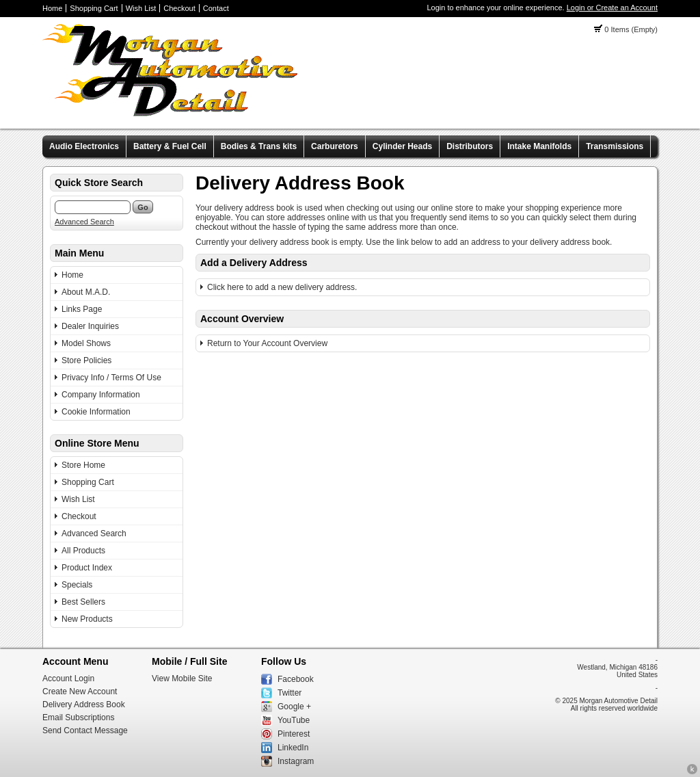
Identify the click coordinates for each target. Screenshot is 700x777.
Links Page (82, 309)
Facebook (296, 679)
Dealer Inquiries (90, 326)
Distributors (470, 146)
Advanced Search (84, 222)
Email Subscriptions (78, 717)
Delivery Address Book (84, 704)
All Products (83, 551)
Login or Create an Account (612, 8)
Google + (294, 707)
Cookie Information (96, 412)
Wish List (141, 8)
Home (52, 8)
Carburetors (335, 146)
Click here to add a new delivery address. (282, 287)
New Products (87, 619)
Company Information (101, 395)
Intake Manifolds (539, 146)
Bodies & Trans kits (259, 146)
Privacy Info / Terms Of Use (111, 378)
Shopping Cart (94, 8)
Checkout (179, 8)
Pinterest (294, 734)
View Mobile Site (182, 679)
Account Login (68, 679)
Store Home (83, 465)
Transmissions (615, 146)
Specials (77, 585)
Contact (216, 8)
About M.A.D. (86, 292)
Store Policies (86, 360)
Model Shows (86, 343)
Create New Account (80, 692)
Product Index (87, 568)
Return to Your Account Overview (267, 343)
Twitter (290, 693)
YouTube (294, 720)
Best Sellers (83, 602)
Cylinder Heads (402, 146)
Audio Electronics (84, 146)
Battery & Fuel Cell (170, 146)
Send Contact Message (85, 730)
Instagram (296, 761)
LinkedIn (293, 748)
